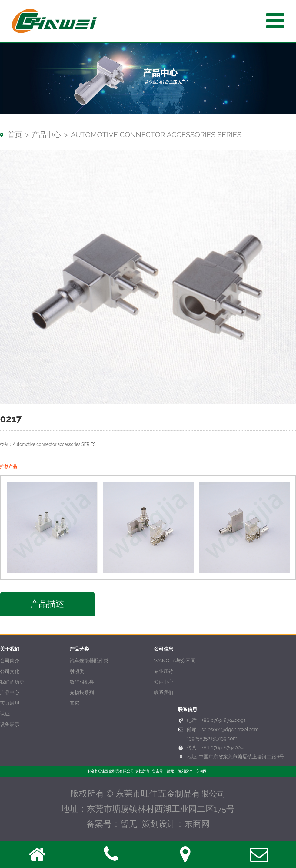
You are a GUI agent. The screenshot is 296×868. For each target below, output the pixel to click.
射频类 (77, 671)
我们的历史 (12, 682)
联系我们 (164, 692)
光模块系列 (82, 692)
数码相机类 (82, 682)
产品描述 (47, 604)
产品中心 (46, 135)
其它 (75, 703)
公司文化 (10, 671)
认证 (5, 714)
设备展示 (10, 724)
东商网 (201, 771)
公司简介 (10, 661)
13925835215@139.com (212, 739)
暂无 (170, 771)
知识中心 (164, 682)
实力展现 (10, 703)
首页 (15, 135)
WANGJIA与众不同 (175, 661)
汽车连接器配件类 (89, 661)
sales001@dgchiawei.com (230, 729)
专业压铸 (164, 671)
